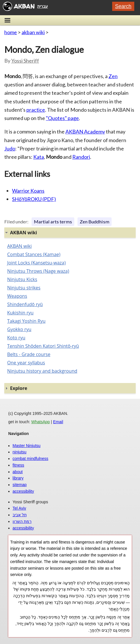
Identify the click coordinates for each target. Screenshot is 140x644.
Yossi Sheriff (25, 61)
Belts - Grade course (29, 354)
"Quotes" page (62, 118)
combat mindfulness (31, 459)
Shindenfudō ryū (25, 304)
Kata (39, 157)
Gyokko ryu (19, 329)
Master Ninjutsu (27, 446)
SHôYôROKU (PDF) (34, 199)
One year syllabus (26, 363)
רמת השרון (22, 521)
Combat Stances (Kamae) (34, 254)
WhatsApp (41, 422)
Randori (81, 157)
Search (123, 6)
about (18, 472)
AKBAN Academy (85, 131)
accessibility (23, 491)
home (11, 32)
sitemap (20, 485)
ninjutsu (20, 452)
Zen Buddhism (95, 222)
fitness (18, 465)
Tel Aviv (19, 508)
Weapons (17, 296)
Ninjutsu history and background (42, 371)
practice (36, 110)
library (18, 478)
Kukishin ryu (20, 313)
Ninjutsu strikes (24, 288)
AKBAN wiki (19, 246)
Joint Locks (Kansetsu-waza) (36, 263)
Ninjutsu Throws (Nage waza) (38, 271)
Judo (10, 148)
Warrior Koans (28, 191)
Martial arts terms (53, 222)
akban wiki (33, 32)
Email (58, 422)
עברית (43, 6)
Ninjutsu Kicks (22, 279)
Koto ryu (16, 338)
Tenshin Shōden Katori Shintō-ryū (43, 346)
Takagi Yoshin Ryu (26, 321)
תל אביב (20, 515)
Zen (113, 76)
